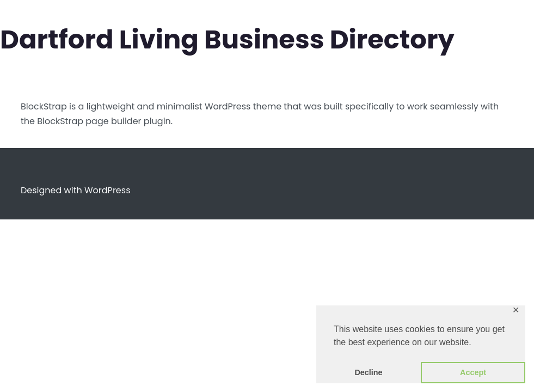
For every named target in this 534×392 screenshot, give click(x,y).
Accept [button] (473, 372)
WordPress (108, 190)
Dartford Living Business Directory (227, 39)
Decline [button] (368, 372)
